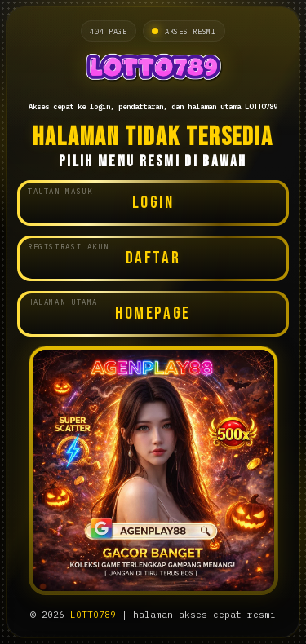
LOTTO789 (93, 615)
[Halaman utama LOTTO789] (153, 70)
